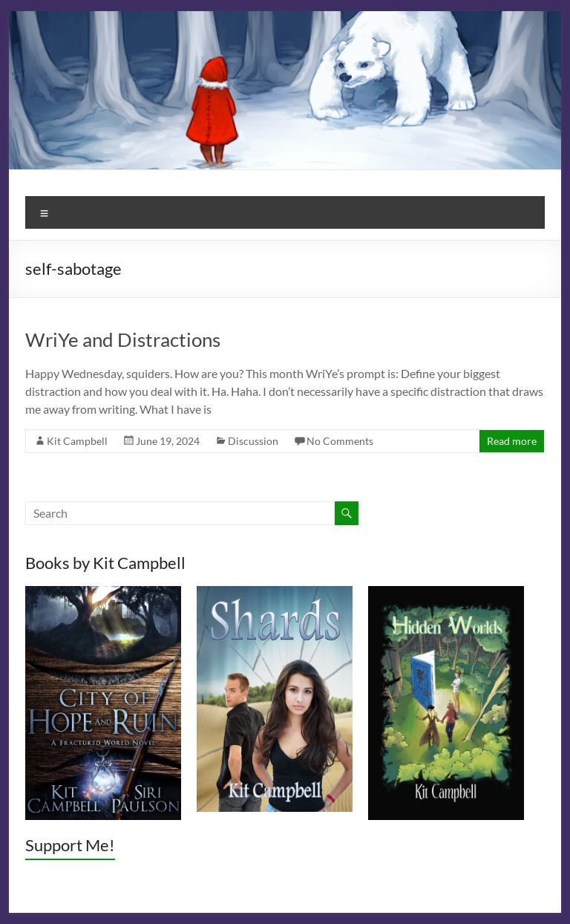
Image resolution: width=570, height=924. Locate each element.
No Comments (340, 441)
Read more (512, 441)
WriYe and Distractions (123, 339)
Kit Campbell (77, 441)
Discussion (253, 441)
